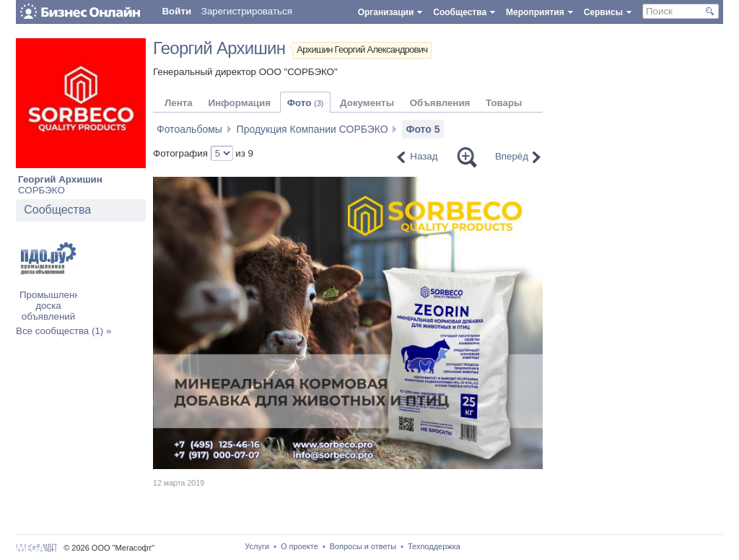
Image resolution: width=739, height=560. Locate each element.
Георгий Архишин (60, 179)
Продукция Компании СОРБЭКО (312, 129)
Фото (306, 103)
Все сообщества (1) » (64, 331)
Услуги (257, 546)
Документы (367, 103)
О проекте (299, 546)
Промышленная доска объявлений (55, 306)
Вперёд (512, 156)
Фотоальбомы (189, 129)
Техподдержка (434, 546)
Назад (424, 156)
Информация (239, 103)
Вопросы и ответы (363, 546)
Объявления (440, 103)
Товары (504, 103)
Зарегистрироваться (247, 11)
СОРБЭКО (41, 190)
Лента (179, 103)
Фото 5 (423, 129)
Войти (176, 11)
